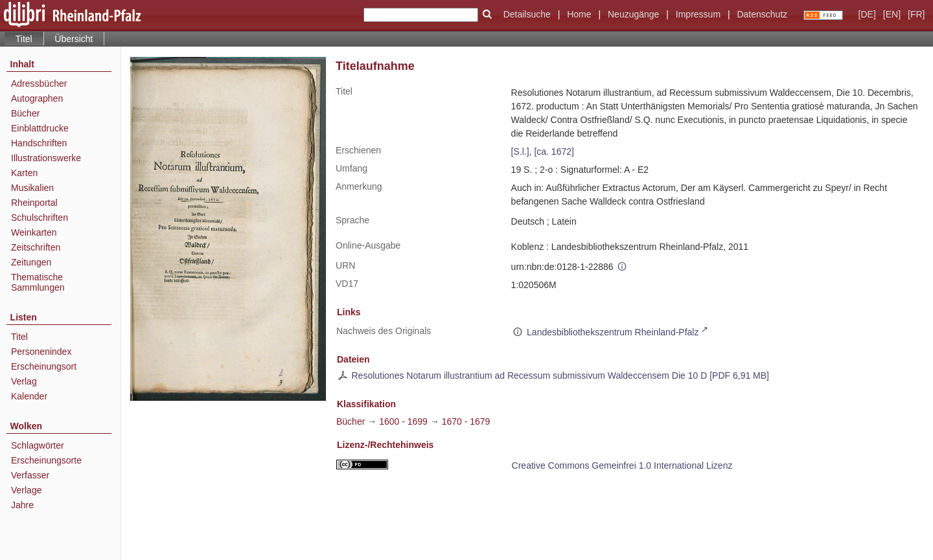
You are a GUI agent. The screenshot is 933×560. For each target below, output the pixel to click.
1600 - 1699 (403, 421)
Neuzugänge (633, 14)
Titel (19, 337)
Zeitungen (31, 262)
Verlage (26, 490)
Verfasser (30, 475)
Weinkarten (34, 232)
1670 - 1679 (466, 421)
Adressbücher (39, 84)
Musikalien (32, 188)
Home (579, 14)
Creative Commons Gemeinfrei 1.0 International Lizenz (622, 465)
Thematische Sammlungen (38, 282)
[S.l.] (520, 151)
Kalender (29, 396)
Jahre (22, 505)
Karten (24, 173)
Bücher (25, 113)
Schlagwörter (38, 445)
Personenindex (41, 352)
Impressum (698, 14)
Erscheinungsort (44, 366)
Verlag (24, 381)
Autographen (37, 98)
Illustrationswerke (46, 158)
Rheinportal (34, 203)
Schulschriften (40, 218)
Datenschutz (762, 14)
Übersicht (74, 39)
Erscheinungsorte (46, 460)
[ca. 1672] (554, 151)
